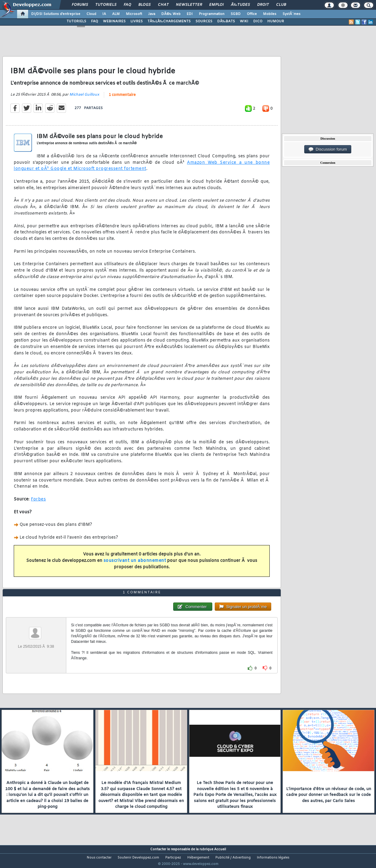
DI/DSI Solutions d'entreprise (56, 14)
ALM (116, 14)
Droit (263, 5)
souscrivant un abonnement (135, 564)
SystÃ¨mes (292, 14)
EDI (190, 14)
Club (281, 5)
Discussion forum (328, 149)
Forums (80, 5)
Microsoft (134, 14)
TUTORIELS (76, 21)
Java (152, 14)
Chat (163, 5)
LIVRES (137, 21)
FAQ (127, 5)
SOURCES (204, 21)
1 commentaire (122, 99)
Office (252, 14)
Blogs (144, 5)
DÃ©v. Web (171, 14)
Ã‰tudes (240, 5)
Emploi (216, 5)
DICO (258, 21)
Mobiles (270, 14)
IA (104, 14)
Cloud (91, 14)
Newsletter (189, 5)
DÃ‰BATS (226, 21)
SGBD (236, 14)
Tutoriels (106, 5)
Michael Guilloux (84, 98)
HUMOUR (276, 21)
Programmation (212, 14)
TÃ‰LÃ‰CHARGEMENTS (169, 21)
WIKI (244, 21)
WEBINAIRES (114, 21)
